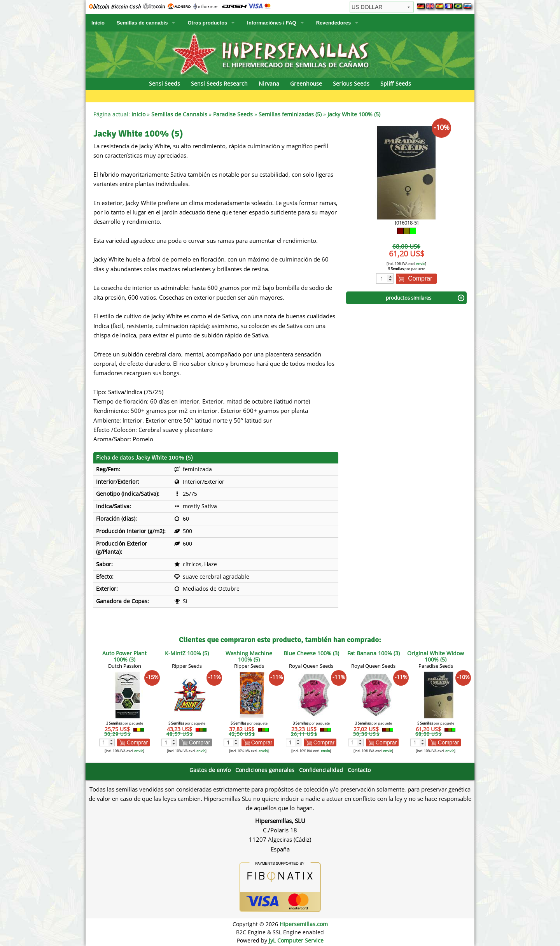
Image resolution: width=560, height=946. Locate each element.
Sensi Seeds (164, 83)
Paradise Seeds (233, 114)
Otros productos (207, 23)
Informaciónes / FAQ (271, 23)
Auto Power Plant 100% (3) (124, 656)
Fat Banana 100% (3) (374, 653)
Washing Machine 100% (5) (249, 656)
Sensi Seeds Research (219, 83)
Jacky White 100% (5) (354, 114)
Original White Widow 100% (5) (436, 656)
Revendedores (334, 23)
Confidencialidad (321, 770)
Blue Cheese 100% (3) (311, 653)
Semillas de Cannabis (179, 114)
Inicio (98, 23)
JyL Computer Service (296, 940)
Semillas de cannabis (142, 23)
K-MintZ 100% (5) (187, 653)
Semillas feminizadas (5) (290, 114)
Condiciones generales (265, 770)
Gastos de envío (210, 770)
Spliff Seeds (396, 83)
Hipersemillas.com (304, 924)
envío (421, 264)
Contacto (359, 770)
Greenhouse (306, 83)
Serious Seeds (351, 83)
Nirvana (269, 83)
